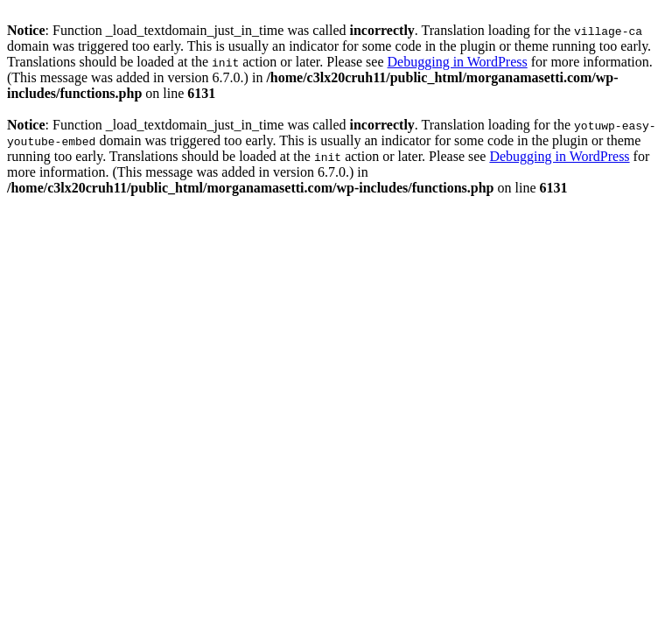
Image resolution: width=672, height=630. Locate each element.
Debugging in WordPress (458, 62)
